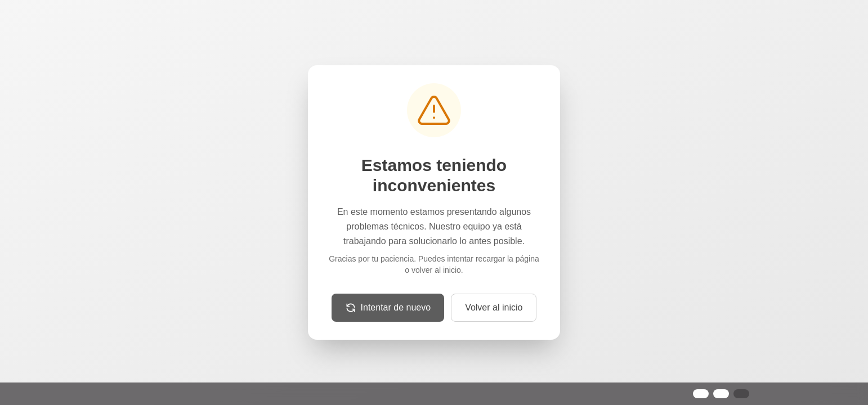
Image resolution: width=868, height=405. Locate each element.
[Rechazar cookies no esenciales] (721, 394)
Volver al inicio (494, 307)
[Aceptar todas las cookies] (701, 394)
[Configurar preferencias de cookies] (741, 394)
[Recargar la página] (388, 308)
